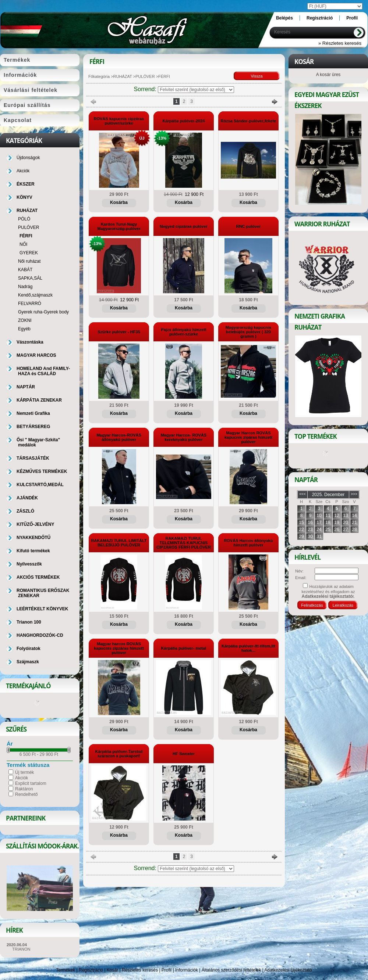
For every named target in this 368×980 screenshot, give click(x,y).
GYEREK (29, 253)
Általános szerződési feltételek (231, 970)
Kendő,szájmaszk (35, 295)
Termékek (66, 970)
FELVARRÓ (30, 304)
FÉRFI (26, 236)
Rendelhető (26, 794)
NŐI (23, 244)
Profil (167, 970)
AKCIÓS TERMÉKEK (38, 577)
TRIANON (21, 949)
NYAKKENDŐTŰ (33, 538)
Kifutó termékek (33, 551)
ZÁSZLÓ (25, 511)
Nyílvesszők (29, 564)
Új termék (24, 772)
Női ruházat (29, 261)
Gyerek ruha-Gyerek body (43, 312)
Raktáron (24, 789)
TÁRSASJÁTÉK (33, 458)
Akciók (22, 778)
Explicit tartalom (31, 783)
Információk (187, 970)
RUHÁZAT (123, 76)
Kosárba (119, 202)
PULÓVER (145, 76)
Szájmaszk (28, 662)
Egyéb (24, 329)
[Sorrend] (196, 90)
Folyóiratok (29, 649)
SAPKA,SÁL (30, 278)
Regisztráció (91, 970)
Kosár (112, 970)
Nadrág (25, 287)
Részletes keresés (140, 970)
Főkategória (99, 76)
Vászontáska (30, 342)
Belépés (284, 18)
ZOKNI (25, 320)
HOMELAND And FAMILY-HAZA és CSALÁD (43, 371)
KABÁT (25, 270)
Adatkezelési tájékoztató (288, 970)
